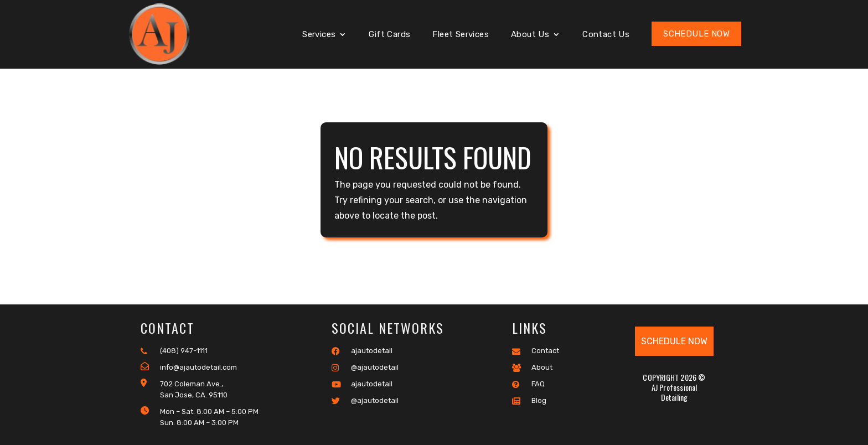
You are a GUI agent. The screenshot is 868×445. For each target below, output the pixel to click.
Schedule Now (696, 34)
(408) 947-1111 (174, 351)
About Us (530, 35)
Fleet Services (461, 35)
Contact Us (606, 35)
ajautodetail (362, 351)
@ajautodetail (365, 368)
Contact (536, 351)
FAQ (528, 384)
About (532, 368)
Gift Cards (389, 35)
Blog (529, 401)
